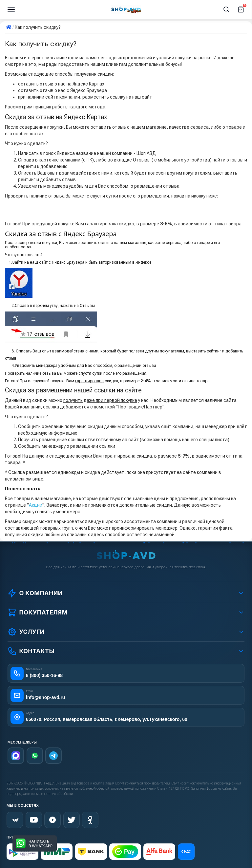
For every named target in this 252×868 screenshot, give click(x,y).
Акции (36, 505)
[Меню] (11, 9)
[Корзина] (241, 9)
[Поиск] (226, 9)
